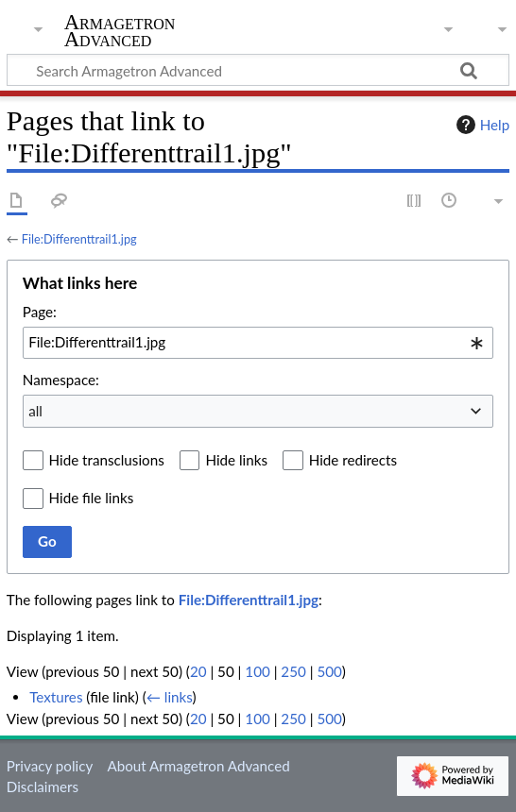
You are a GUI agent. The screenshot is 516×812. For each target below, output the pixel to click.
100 (257, 671)
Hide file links (92, 498)
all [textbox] (35, 411)
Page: (40, 312)
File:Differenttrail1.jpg (79, 239)
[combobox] (258, 343)
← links (170, 697)
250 (293, 671)
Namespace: (61, 380)
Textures (56, 697)
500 (329, 671)
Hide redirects (353, 460)
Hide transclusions (107, 460)
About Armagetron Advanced (198, 766)
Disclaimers (43, 787)
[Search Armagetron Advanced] (258, 70)
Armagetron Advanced (120, 33)
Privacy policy (50, 766)
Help (481, 125)
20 (198, 671)
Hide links (236, 460)
